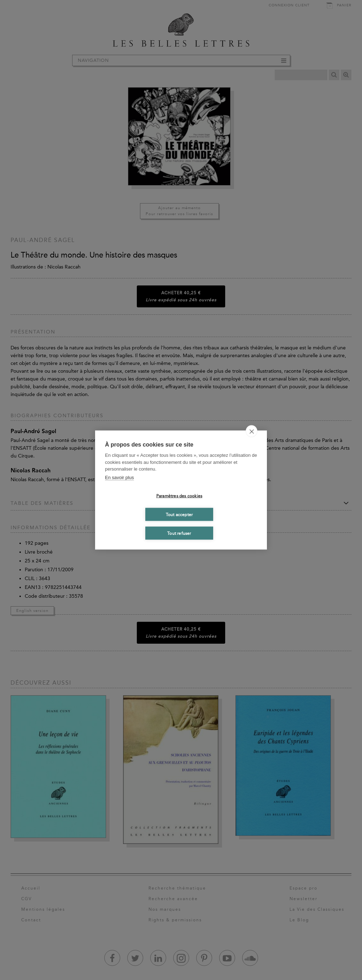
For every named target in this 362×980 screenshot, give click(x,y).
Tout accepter (179, 514)
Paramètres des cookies (179, 496)
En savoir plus (119, 477)
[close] (252, 431)
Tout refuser (179, 533)
